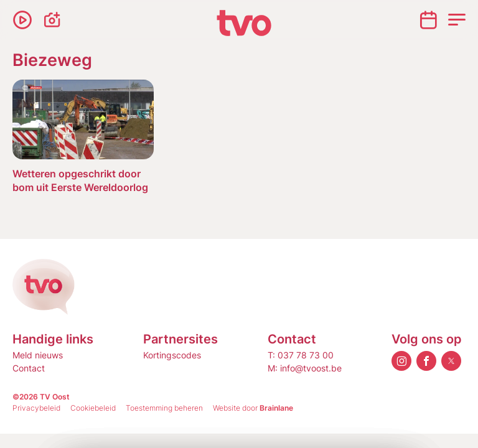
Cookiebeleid (93, 408)
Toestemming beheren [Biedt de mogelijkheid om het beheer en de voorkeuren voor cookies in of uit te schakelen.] (164, 408)
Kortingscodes (172, 355)
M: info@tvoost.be (305, 368)
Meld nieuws (38, 355)
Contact (29, 368)
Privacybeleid (36, 408)
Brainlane (276, 408)
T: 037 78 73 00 (301, 355)
